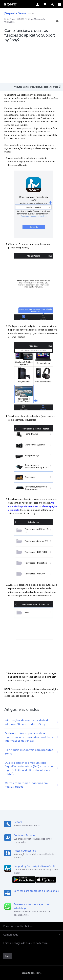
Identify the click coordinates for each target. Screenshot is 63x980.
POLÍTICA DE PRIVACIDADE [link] (32, 956)
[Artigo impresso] (57, 22)
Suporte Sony (15, 13)
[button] (32, 888)
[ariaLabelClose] (59, 4)
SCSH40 (31, 14)
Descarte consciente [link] (32, 935)
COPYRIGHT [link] (32, 961)
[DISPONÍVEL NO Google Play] (25, 841)
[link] (10, 4)
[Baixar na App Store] (46, 841)
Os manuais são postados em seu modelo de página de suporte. (33, 468)
